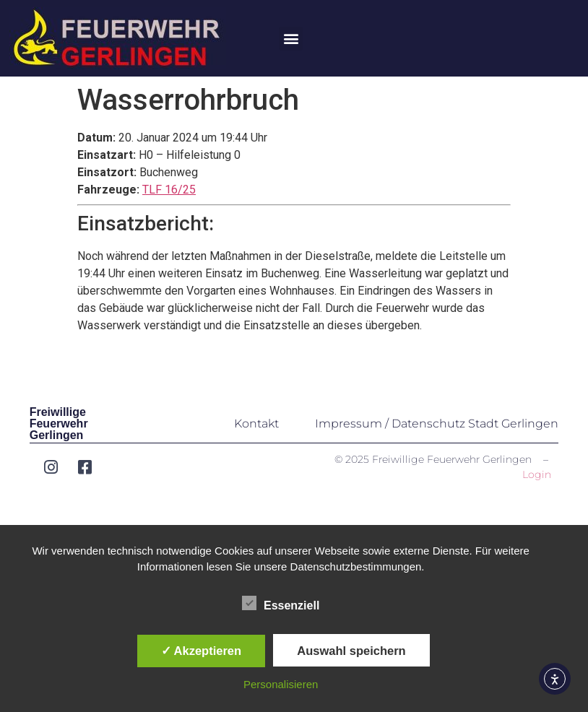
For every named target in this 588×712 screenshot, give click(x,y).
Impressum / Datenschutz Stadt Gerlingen (437, 424)
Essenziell (281, 603)
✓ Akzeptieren (202, 651)
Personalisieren (281, 684)
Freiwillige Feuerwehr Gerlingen (59, 424)
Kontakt (256, 424)
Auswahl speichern (351, 651)
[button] (291, 39)
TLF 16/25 (169, 190)
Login (537, 474)
